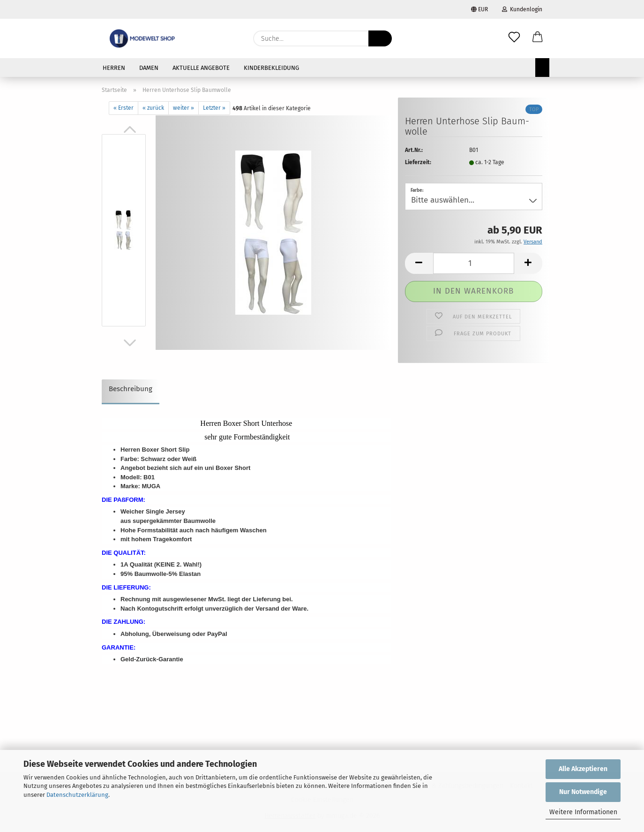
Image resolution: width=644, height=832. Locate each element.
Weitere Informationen (583, 812)
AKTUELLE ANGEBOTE (201, 68)
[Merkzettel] (514, 38)
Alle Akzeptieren (583, 769)
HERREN (114, 68)
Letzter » (214, 108)
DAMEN (149, 68)
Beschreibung (131, 389)
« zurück (153, 108)
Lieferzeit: (418, 162)
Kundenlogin (522, 9)
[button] (538, 38)
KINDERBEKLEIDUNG (271, 68)
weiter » (183, 108)
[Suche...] (380, 38)
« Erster (124, 108)
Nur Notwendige (583, 792)
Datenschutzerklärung (77, 795)
